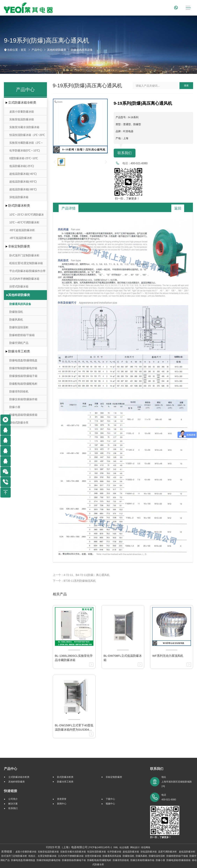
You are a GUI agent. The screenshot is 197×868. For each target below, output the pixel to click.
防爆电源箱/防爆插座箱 (23, 415)
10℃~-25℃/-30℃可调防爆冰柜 (27, 216)
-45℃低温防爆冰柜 (21, 238)
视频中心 (110, 804)
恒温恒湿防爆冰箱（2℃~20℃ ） (27, 136)
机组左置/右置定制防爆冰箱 (26, 263)
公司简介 (13, 799)
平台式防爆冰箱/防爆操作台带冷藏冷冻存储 (27, 272)
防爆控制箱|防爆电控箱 (23, 368)
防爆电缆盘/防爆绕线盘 (23, 360)
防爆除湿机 (16, 312)
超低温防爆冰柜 (187, 852)
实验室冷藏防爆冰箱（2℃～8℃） (26, 144)
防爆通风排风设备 (82, 50)
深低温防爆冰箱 (149, 852)
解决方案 (13, 804)
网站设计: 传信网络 (140, 847)
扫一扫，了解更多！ (127, 198)
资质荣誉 (62, 799)
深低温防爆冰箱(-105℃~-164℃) (19, 198)
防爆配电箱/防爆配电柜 (23, 384)
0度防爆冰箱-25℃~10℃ (24, 158)
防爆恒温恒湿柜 (19, 327)
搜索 (186, 86)
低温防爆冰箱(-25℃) (22, 166)
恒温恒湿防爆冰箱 (97, 852)
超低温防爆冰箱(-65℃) (23, 182)
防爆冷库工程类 (19, 351)
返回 (178, 208)
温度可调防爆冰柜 (168, 852)
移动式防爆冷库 (19, 423)
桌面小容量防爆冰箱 (22, 112)
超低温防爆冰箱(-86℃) (23, 189)
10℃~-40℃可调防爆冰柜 (24, 222)
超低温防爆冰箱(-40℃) (23, 174)
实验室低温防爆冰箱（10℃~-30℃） (22, 120)
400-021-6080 (139, 163)
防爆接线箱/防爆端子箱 (23, 376)
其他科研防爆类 (57, 50)
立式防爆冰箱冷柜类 (22, 103)
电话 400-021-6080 (169, 797)
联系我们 (125, 153)
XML (116, 847)
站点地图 (124, 847)
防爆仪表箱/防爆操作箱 (23, 399)
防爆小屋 (15, 407)
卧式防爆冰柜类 (19, 206)
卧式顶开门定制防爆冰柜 (24, 255)
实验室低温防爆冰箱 (48, 852)
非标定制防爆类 (19, 246)
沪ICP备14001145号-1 (100, 847)
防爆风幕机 (16, 320)
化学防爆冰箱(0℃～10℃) (25, 150)
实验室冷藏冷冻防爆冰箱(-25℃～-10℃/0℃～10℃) (25, 128)
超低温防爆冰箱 (131, 852)
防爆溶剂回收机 (19, 391)
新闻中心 (62, 804)
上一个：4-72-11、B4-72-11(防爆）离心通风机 (81, 575)
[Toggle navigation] (188, 8)
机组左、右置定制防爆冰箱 (42, 856)
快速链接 (11, 791)
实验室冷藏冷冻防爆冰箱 (73, 852)
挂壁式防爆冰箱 (19, 286)
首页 (23, 50)
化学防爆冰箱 (114, 852)
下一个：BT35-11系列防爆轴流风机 (74, 581)
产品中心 (37, 50)
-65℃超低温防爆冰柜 (22, 230)
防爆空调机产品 (19, 343)
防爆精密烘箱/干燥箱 (22, 335)
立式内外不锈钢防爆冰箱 (24, 279)
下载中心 (110, 799)
